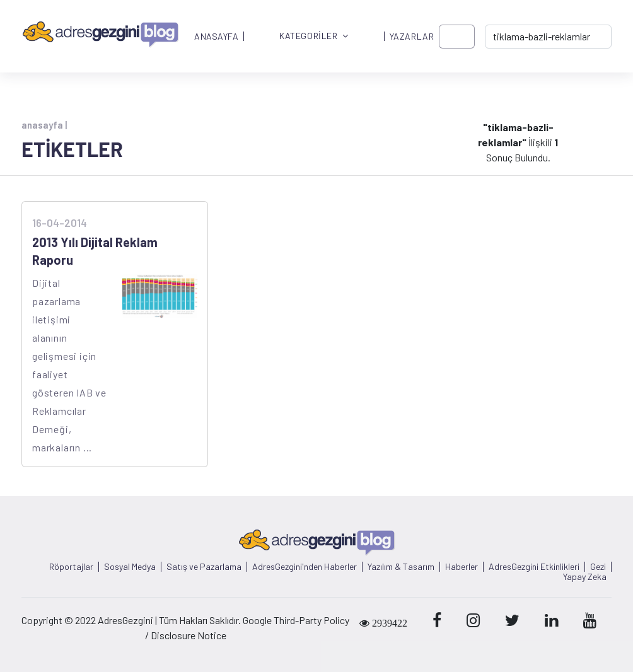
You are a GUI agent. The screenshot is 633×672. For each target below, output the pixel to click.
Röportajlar (71, 567)
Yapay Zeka (585, 577)
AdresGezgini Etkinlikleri (534, 567)
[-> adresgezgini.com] (548, 37)
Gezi (598, 567)
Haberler (462, 567)
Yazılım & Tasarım (401, 567)
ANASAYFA (216, 37)
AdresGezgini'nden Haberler (305, 567)
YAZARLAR (412, 37)
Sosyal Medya (130, 567)
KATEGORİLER (314, 36)
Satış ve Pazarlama (204, 567)
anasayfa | (44, 125)
